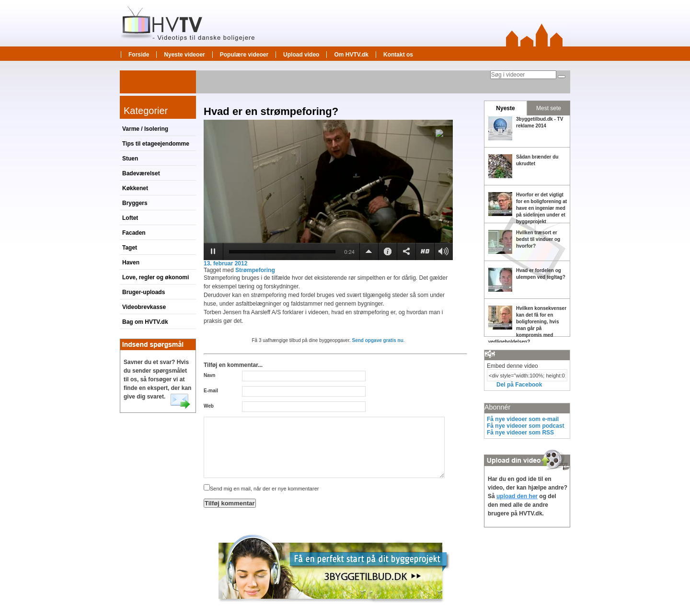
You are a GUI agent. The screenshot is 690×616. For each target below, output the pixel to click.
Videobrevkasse (144, 307)
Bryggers (135, 203)
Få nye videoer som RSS (520, 433)
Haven (131, 262)
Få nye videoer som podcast (525, 426)
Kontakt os (398, 55)
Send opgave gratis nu (378, 340)
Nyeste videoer (184, 55)
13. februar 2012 (225, 263)
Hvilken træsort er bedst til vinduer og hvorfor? (538, 239)
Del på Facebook (519, 385)
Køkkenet (135, 188)
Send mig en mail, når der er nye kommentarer (261, 489)
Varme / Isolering (145, 129)
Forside (139, 55)
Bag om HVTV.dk (145, 322)
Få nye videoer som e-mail (523, 419)
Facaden (134, 233)
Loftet (130, 218)
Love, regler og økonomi (155, 277)
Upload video (301, 55)
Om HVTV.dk (351, 55)
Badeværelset (141, 173)
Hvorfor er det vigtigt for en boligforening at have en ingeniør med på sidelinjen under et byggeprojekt (541, 208)
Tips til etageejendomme (156, 144)
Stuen (130, 159)
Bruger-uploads (144, 292)
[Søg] (562, 77)
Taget (130, 248)
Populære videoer (244, 55)
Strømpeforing (255, 270)
